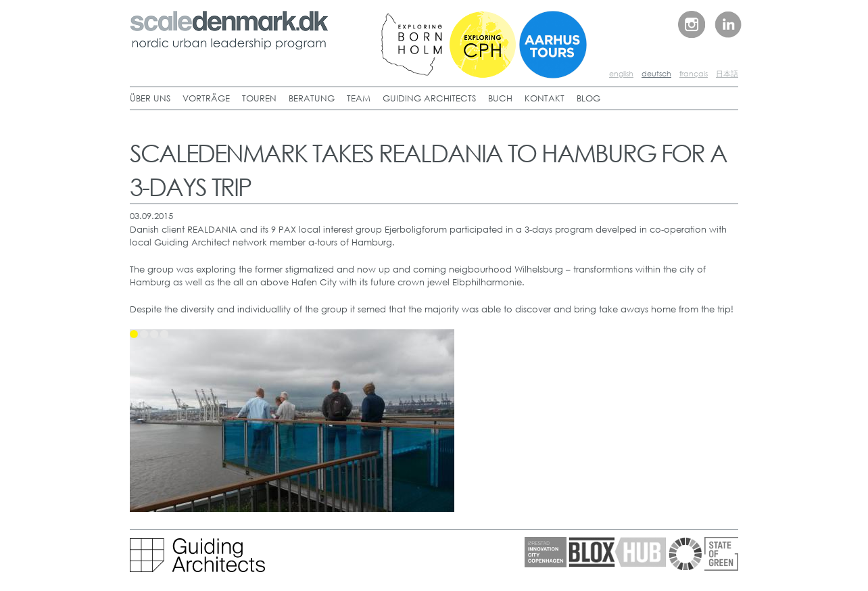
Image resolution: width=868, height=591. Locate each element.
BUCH (500, 98)
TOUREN (259, 98)
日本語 (727, 74)
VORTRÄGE (206, 98)
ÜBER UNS (150, 98)
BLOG (588, 98)
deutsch (656, 74)
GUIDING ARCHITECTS (429, 98)
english (621, 74)
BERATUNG (312, 98)
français (694, 74)
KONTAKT (545, 98)
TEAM (359, 98)
